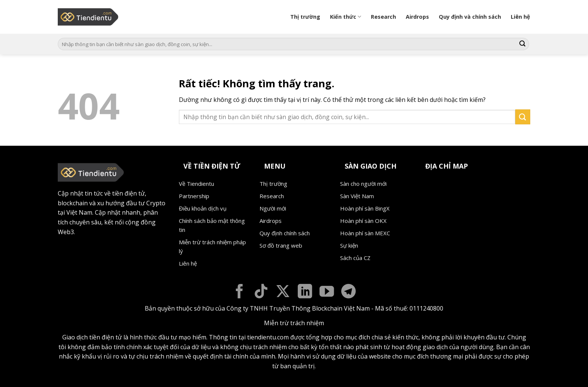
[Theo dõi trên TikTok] (261, 292)
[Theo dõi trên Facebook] (239, 292)
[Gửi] (522, 44)
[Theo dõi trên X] (283, 292)
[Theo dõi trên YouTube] (327, 292)
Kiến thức (346, 17)
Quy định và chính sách (470, 17)
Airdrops (417, 17)
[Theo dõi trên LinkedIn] (305, 292)
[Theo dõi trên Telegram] (349, 292)
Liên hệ (520, 17)
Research (383, 17)
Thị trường (305, 17)
